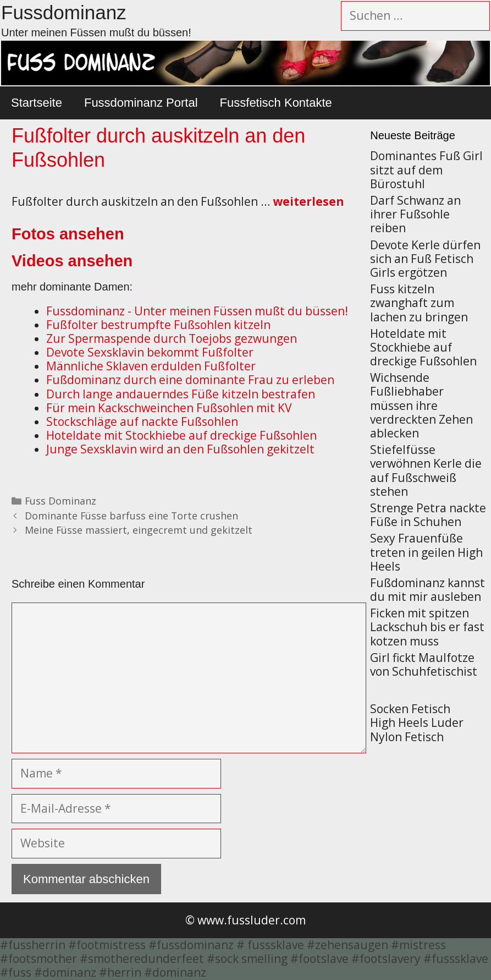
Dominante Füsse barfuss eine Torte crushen (131, 516)
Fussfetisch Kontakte (276, 103)
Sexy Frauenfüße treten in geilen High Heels (426, 552)
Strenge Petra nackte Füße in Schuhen (428, 515)
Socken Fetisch (410, 709)
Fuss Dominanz (60, 501)
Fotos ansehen (68, 234)
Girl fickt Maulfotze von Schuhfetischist (424, 664)
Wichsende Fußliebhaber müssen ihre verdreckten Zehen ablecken (421, 405)
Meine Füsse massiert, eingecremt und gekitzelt (139, 530)
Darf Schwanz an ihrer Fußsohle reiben (415, 214)
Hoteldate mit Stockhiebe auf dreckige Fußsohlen (423, 347)
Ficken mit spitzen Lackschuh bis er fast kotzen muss (427, 627)
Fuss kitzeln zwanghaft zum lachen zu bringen (419, 303)
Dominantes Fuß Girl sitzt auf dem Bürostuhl (426, 169)
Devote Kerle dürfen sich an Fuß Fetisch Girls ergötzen (425, 259)
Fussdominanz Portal (141, 103)
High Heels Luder (417, 722)
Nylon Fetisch (407, 737)
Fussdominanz (64, 12)
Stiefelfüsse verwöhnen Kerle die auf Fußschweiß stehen (426, 470)
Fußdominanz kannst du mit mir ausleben (427, 590)
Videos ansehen (72, 261)
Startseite (37, 103)
